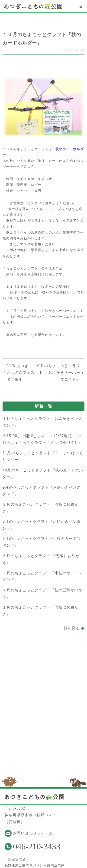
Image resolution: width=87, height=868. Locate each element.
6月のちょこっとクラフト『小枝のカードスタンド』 (42, 542)
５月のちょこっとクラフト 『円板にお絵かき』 (41, 559)
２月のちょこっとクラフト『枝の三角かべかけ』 (42, 593)
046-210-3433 (37, 847)
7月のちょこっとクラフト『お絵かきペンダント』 (42, 525)
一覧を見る (70, 628)
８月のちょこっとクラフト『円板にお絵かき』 (40, 508)
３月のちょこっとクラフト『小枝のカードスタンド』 (42, 576)
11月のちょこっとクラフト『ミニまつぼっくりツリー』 (43, 456)
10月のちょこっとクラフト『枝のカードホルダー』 (43, 473)
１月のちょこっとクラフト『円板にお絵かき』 (40, 611)
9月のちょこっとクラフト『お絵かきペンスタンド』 (42, 491)
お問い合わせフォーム (33, 833)
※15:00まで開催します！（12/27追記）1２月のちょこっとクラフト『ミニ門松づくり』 (42, 439)
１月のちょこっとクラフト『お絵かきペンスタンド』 (42, 422)
